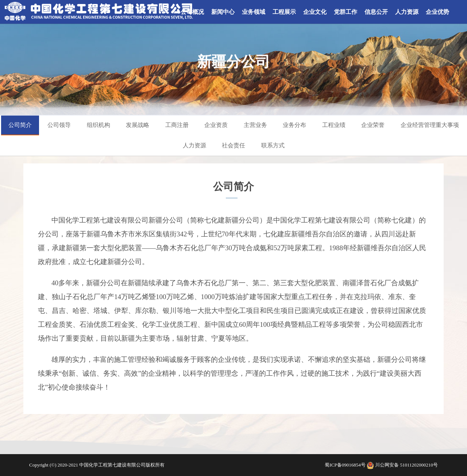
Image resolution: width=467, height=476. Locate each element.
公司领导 (59, 125)
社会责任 (233, 145)
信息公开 (376, 12)
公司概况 (192, 12)
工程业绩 (334, 125)
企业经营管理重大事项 (430, 125)
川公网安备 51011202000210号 (406, 465)
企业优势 (437, 12)
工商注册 (177, 125)
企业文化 (315, 12)
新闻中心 (223, 12)
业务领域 (254, 12)
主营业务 (255, 125)
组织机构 (99, 125)
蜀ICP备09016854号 (346, 465)
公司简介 (20, 125)
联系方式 (273, 145)
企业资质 (216, 125)
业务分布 (294, 125)
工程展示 (284, 12)
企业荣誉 (373, 125)
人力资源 (407, 12)
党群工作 (346, 12)
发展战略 (138, 125)
